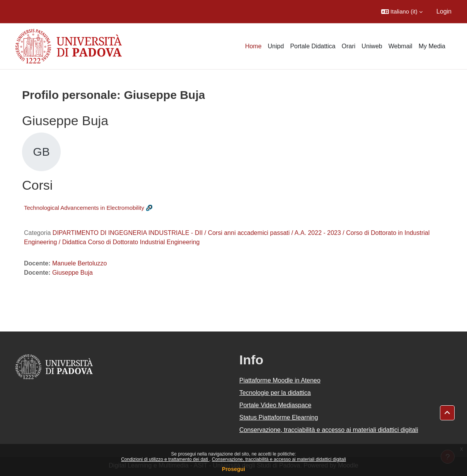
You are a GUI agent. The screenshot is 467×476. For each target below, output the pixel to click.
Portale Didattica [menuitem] (313, 46)
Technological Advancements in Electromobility (84, 208)
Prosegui (233, 469)
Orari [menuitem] (349, 46)
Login (444, 11)
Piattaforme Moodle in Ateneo (280, 380)
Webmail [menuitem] (401, 46)
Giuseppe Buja (72, 273)
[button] (402, 12)
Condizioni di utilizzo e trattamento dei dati (165, 459)
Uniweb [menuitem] (372, 46)
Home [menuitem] (253, 46)
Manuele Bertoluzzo (79, 263)
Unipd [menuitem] (276, 46)
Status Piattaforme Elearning (279, 417)
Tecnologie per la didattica (275, 393)
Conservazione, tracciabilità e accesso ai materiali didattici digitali (279, 459)
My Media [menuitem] (432, 46)
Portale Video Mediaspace (275, 405)
